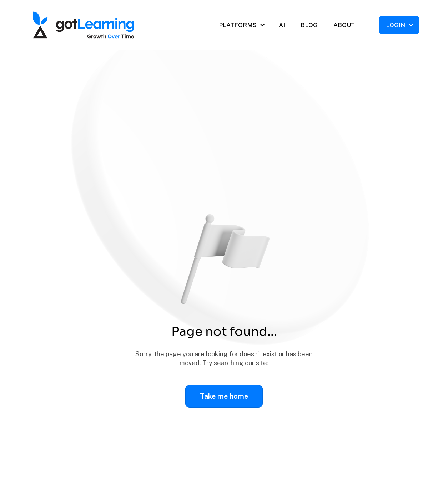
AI (282, 25)
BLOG (309, 25)
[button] (241, 25)
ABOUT (344, 25)
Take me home (224, 396)
